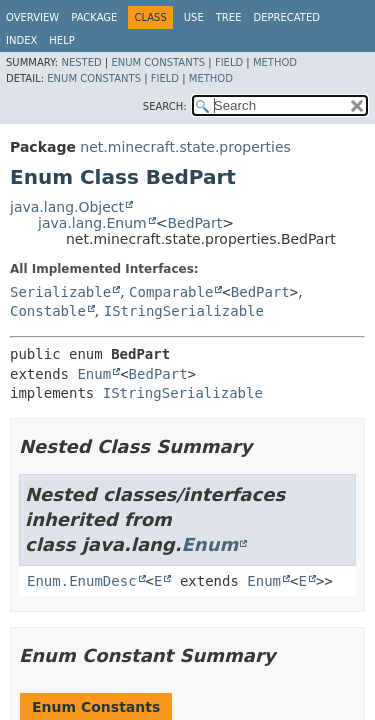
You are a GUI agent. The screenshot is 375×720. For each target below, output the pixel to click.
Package (94, 17)
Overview (32, 17)
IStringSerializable (184, 311)
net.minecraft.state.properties (185, 147)
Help (61, 40)
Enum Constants (158, 62)
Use (194, 17)
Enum (94, 374)
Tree (229, 17)
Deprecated (286, 17)
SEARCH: (165, 106)
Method (275, 62)
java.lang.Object (67, 207)
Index (21, 40)
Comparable (171, 292)
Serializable (60, 292)
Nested (81, 62)
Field (229, 62)
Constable (48, 311)
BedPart (194, 223)
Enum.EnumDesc (82, 581)
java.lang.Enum (92, 223)
